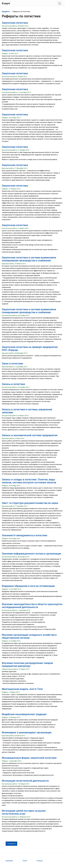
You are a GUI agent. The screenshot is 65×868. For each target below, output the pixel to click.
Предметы (6, 12)
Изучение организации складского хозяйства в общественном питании (29, 636)
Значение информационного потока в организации (31, 554)
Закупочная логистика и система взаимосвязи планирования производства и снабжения (29, 259)
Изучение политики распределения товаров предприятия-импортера (27, 665)
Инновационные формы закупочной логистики (29, 758)
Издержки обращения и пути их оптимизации (28, 586)
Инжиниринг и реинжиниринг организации (27, 732)
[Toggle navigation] (60, 3)
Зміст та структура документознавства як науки (30, 503)
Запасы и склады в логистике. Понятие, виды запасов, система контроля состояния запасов (29, 481)
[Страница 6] (11, 844)
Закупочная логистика (15, 23)
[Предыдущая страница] (4, 844)
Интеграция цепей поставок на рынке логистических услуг (24, 812)
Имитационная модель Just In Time (22, 689)
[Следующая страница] (19, 844)
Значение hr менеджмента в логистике (25, 535)
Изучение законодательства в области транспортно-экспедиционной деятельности (32, 606)
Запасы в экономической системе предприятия (30, 435)
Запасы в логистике (13, 384)
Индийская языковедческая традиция (24, 714)
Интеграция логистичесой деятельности (25, 781)
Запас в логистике (12, 364)
